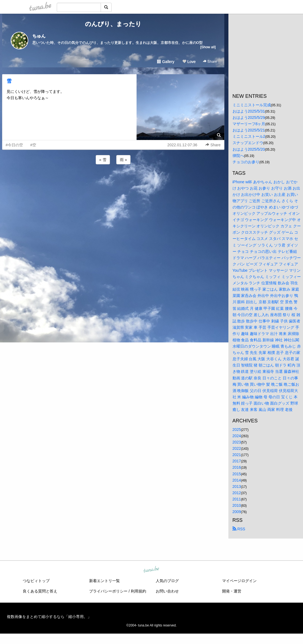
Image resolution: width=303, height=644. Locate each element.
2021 (237, 455)
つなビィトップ (36, 581)
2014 (237, 480)
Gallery (166, 62)
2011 (237, 499)
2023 (237, 442)
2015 (237, 474)
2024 (237, 436)
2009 (237, 512)
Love (189, 62)
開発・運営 (232, 591)
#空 (33, 145)
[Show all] (208, 47)
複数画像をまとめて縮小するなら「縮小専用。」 (49, 617)
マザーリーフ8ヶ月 (249, 124)
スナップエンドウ (248, 143)
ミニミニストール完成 (252, 105)
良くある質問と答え (40, 591)
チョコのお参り (246, 162)
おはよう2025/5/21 (249, 130)
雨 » (123, 160)
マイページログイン (239, 581)
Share (210, 61)
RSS (239, 529)
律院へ (238, 156)
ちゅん (39, 36)
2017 (237, 461)
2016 (237, 467)
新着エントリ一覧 (104, 581)
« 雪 (103, 160)
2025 (237, 430)
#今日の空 (15, 145)
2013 (237, 486)
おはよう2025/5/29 (249, 118)
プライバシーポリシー (108, 591)
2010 (237, 505)
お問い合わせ (167, 591)
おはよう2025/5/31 (249, 111)
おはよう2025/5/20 (249, 149)
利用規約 (138, 591)
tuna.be (151, 570)
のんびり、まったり (113, 24)
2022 (237, 448)
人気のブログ (167, 581)
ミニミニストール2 (249, 136)
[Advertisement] (113, 180)
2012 (237, 493)
